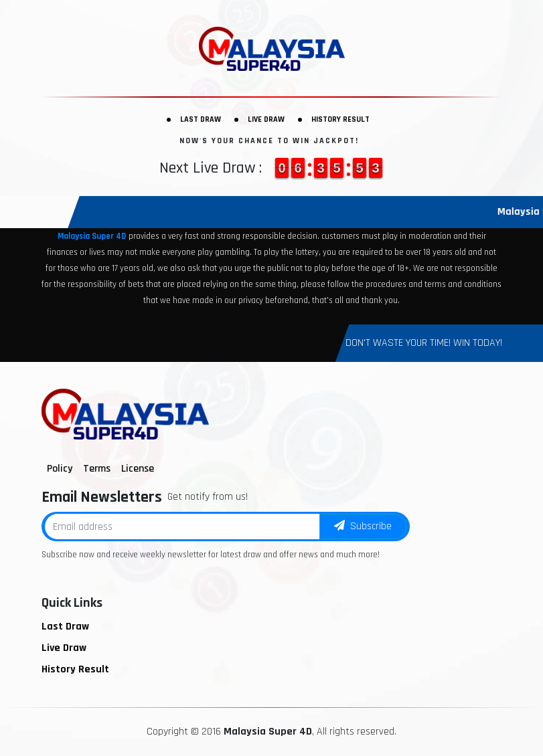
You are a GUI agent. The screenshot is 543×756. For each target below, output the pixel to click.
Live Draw (266, 119)
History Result (340, 119)
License (138, 469)
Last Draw (201, 119)
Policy (60, 469)
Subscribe (363, 526)
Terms (97, 469)
